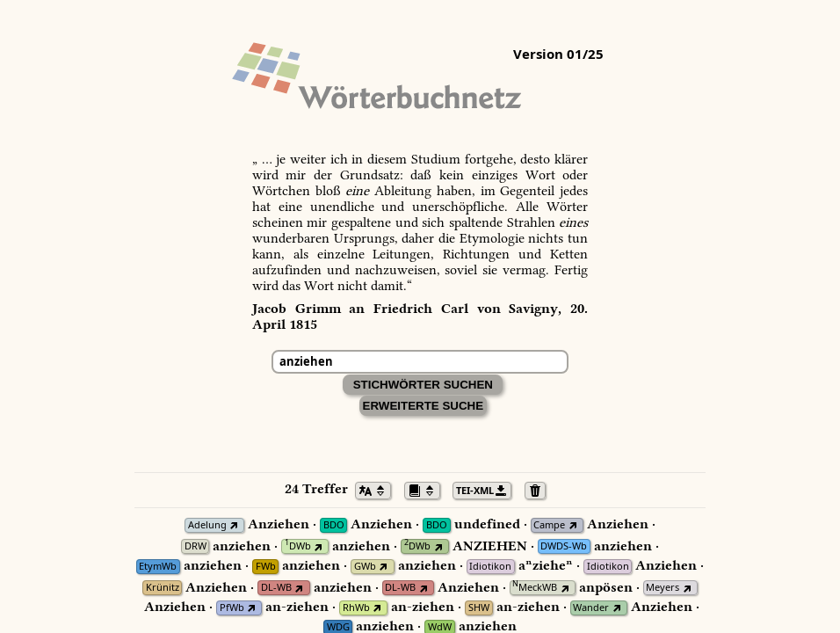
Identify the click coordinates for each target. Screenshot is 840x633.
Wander (591, 608)
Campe (549, 525)
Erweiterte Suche (424, 406)
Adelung (207, 525)
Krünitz (163, 588)
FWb (266, 567)
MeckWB (535, 588)
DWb (298, 546)
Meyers (663, 588)
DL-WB (276, 588)
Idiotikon (490, 567)
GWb (365, 567)
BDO (334, 525)
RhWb (356, 608)
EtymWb (158, 567)
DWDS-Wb (564, 546)
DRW (196, 546)
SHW (479, 608)
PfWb (232, 608)
